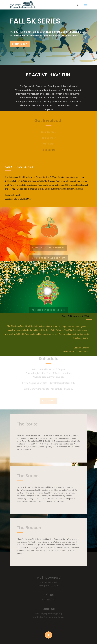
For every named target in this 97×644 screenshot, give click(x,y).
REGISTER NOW (20, 44)
